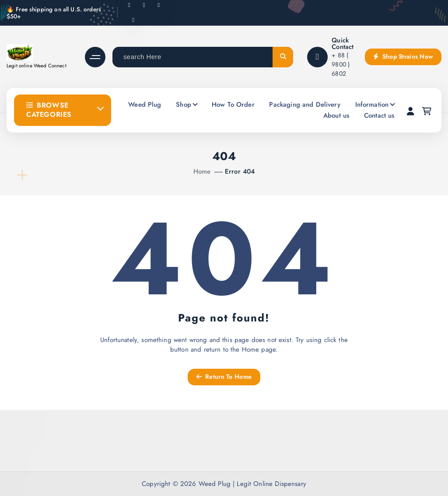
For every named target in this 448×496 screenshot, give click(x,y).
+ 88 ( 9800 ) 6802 (341, 64)
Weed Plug (145, 105)
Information (372, 105)
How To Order (233, 105)
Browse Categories (49, 110)
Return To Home (224, 377)
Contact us (379, 115)
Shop (184, 105)
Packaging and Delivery (304, 105)
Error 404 (240, 171)
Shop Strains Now (403, 56)
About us (336, 115)
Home (202, 171)
